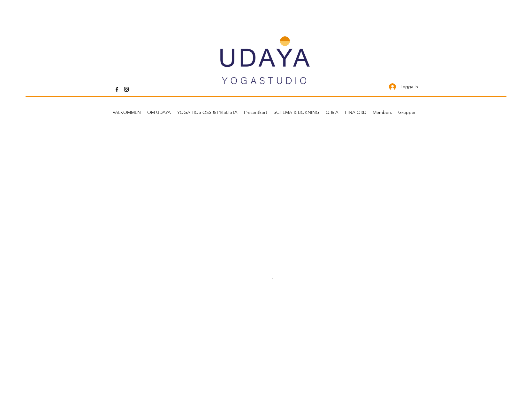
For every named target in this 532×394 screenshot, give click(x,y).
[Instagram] (126, 89)
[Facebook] (117, 89)
